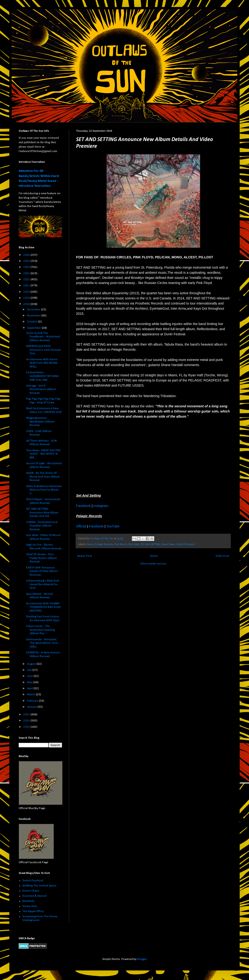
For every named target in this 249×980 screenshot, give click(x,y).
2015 (27, 727)
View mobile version (153, 564)
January (32, 707)
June (30, 676)
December (34, 310)
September (34, 328)
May (30, 682)
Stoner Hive (30, 906)
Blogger (142, 959)
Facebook (83, 506)
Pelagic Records (104, 544)
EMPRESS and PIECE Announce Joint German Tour (44, 350)
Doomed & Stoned (34, 896)
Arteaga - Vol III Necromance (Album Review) (41, 389)
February (33, 701)
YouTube (113, 526)
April (30, 688)
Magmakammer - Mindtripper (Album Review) (40, 422)
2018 (27, 304)
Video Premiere (186, 544)
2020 (27, 292)
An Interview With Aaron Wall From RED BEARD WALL (42, 363)
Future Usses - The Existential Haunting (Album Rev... (40, 630)
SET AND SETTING (150, 544)
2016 (27, 721)
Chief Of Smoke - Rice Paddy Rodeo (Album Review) (42, 558)
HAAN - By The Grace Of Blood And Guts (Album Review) (43, 477)
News (90, 544)
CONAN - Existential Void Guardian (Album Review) (42, 526)
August (32, 664)
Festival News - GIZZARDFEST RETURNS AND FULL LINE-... (42, 376)
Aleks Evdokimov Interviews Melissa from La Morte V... (44, 490)
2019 (27, 298)
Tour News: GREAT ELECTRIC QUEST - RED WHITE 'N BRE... (44, 454)
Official (81, 526)
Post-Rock (134, 544)
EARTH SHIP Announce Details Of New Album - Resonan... (43, 571)
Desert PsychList (33, 881)
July (30, 670)
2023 (27, 273)
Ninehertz (28, 901)
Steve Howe (168, 544)
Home (154, 556)
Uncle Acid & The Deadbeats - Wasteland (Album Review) (43, 337)
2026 (27, 255)
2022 (27, 279)
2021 (27, 286)
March (32, 694)
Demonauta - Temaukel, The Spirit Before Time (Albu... (42, 643)
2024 (27, 267)
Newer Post (85, 556)
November (34, 316)
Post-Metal (121, 544)
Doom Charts (31, 891)
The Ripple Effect (33, 911)
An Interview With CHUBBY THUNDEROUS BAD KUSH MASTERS (43, 607)
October (33, 322)
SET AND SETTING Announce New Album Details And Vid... (42, 513)
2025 (27, 261)
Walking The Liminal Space (39, 886)
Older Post (222, 556)
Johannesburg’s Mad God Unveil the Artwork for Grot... (43, 584)
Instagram (101, 506)
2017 (27, 715)
